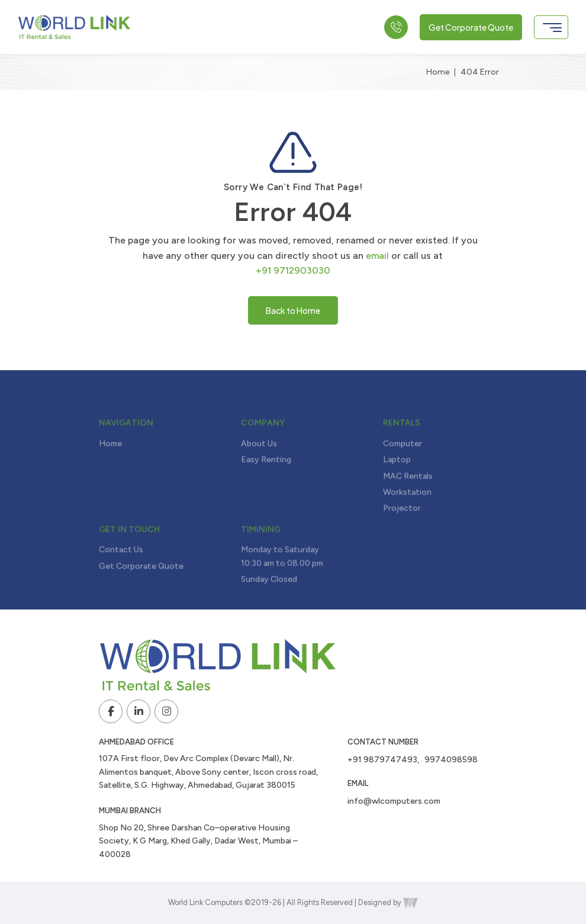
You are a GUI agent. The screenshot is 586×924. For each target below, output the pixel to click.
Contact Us (121, 575)
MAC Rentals (408, 501)
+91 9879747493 (382, 760)
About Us (259, 469)
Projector (402, 534)
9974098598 (451, 760)
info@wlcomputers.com (394, 801)
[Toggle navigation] (551, 27)
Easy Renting (266, 485)
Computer (403, 469)
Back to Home (293, 310)
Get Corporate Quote (471, 27)
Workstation (407, 518)
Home (438, 72)
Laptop (397, 485)
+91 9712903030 (293, 270)
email (377, 256)
